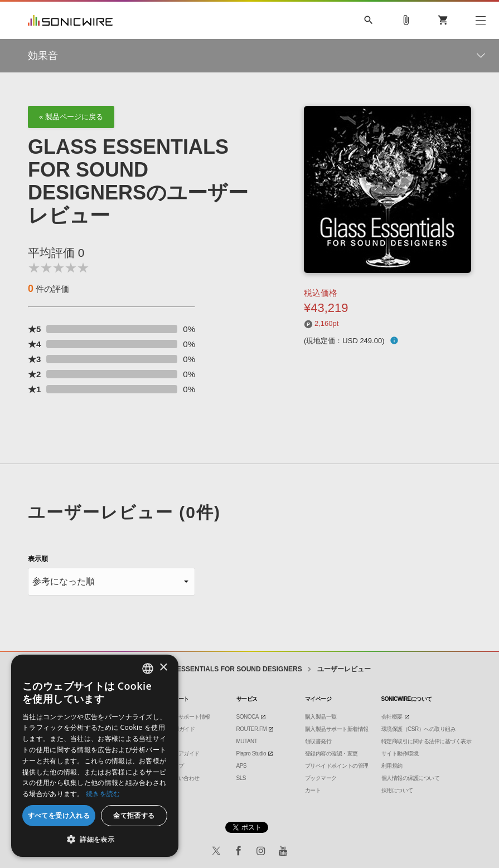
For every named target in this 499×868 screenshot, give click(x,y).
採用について (397, 790)
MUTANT (247, 741)
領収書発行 (318, 741)
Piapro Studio (251, 754)
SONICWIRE (70, 20)
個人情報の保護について (411, 778)
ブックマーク (321, 778)
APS (242, 766)
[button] (95, 840)
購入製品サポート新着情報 (337, 729)
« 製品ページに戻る (71, 117)
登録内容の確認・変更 (331, 754)
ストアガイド (184, 754)
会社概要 (392, 717)
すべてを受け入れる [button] (59, 815)
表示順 (38, 559)
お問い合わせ (184, 778)
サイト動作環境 (400, 754)
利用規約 (392, 766)
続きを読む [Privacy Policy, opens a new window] (103, 794)
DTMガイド (181, 729)
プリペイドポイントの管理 (337, 766)
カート (313, 790)
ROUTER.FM (252, 729)
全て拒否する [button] (134, 815)
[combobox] (148, 669)
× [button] (163, 668)
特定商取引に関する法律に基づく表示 (427, 741)
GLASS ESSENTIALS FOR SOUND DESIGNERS (227, 669)
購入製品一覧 (321, 717)
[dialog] (95, 756)
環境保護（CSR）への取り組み (419, 729)
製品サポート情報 (189, 717)
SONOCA (248, 717)
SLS (241, 778)
